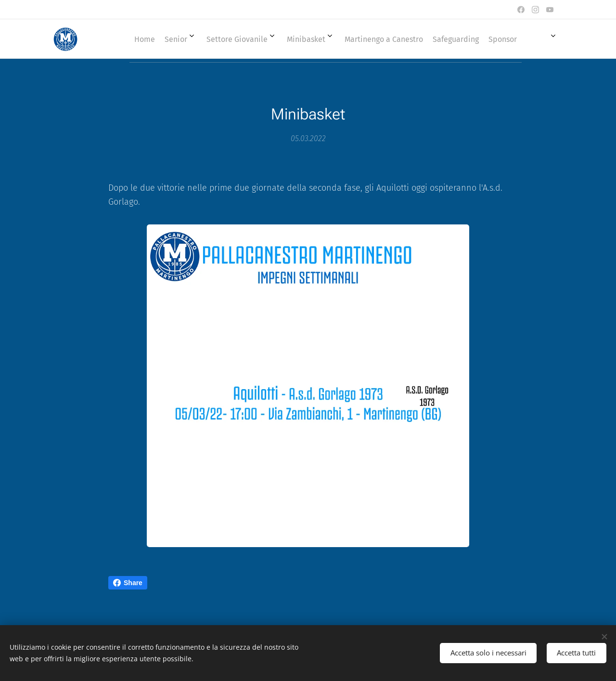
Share (128, 583)
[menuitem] (313, 39)
